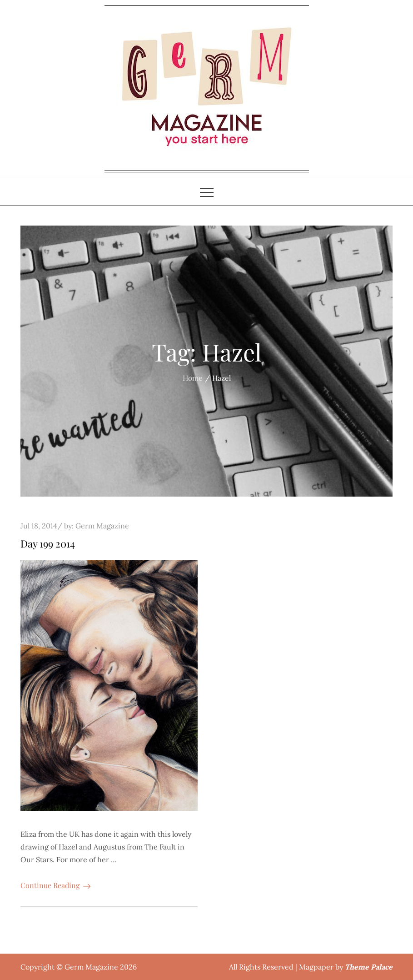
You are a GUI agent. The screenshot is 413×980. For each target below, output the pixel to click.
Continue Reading (55, 885)
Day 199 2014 (48, 543)
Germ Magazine (102, 526)
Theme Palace (369, 967)
